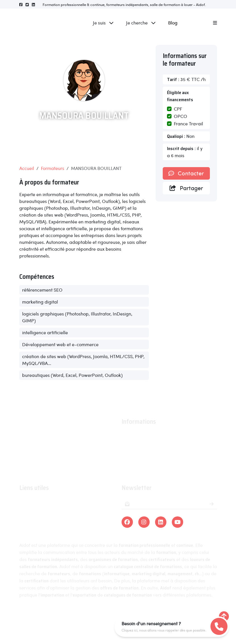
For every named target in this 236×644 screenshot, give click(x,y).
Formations (31, 502)
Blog (173, 23)
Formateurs (53, 168)
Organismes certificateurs (46, 519)
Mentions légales (87, 616)
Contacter (186, 173)
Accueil (27, 168)
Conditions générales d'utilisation (156, 453)
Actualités (132, 444)
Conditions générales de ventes (154, 461)
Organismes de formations (47, 510)
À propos (131, 436)
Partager (186, 188)
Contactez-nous (138, 469)
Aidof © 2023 (48, 616)
